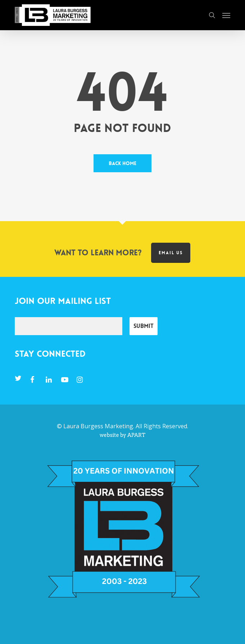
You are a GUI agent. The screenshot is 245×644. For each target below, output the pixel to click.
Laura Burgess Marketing (98, 426)
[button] (226, 15)
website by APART (122, 435)
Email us (171, 253)
